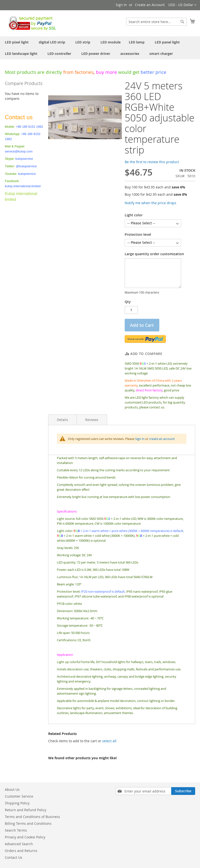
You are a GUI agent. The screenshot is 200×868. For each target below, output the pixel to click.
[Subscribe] (183, 791)
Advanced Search (19, 844)
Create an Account (150, 5)
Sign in (140, 439)
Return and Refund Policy (26, 810)
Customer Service (19, 796)
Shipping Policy (17, 803)
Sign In (121, 5)
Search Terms (16, 830)
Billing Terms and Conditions (28, 823)
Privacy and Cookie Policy (25, 837)
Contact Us (14, 857)
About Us (12, 789)
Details (62, 420)
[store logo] (31, 23)
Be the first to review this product (152, 162)
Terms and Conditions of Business (32, 817)
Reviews (92, 420)
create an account (162, 439)
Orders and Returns (21, 851)
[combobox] (156, 22)
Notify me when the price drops (150, 203)
